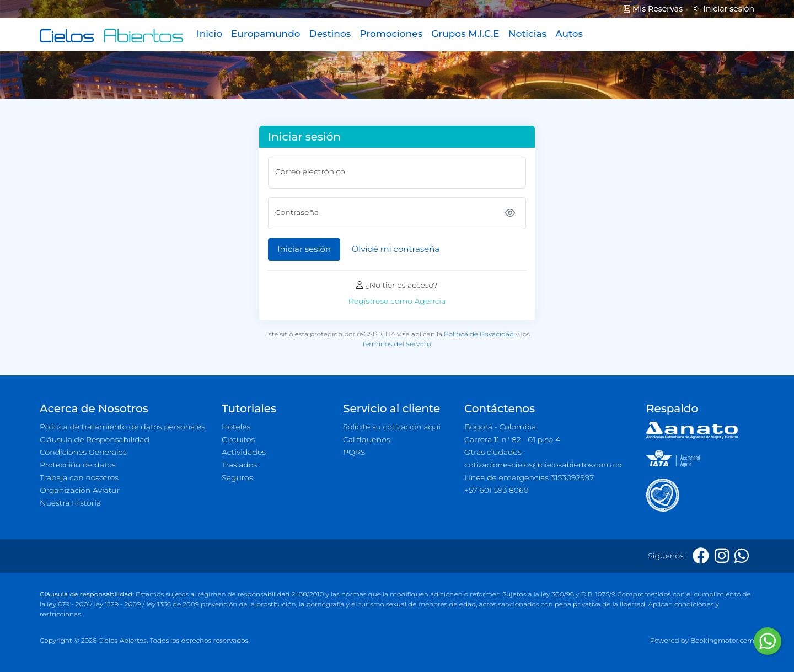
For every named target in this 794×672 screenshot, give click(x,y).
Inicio (209, 34)
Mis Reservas (653, 9)
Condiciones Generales (83, 452)
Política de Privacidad (479, 334)
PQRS (354, 452)
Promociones (391, 34)
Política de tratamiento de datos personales (122, 427)
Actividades (244, 452)
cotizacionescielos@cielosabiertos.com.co (543, 465)
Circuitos (238, 439)
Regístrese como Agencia (397, 301)
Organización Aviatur (80, 490)
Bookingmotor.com (722, 640)
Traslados (239, 465)
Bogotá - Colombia (500, 427)
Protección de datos (78, 465)
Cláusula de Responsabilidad (95, 439)
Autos (569, 34)
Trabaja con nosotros (79, 477)
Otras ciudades (493, 452)
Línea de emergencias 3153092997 (529, 477)
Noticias (527, 34)
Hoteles (236, 427)
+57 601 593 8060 (497, 490)
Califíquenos (366, 439)
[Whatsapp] (742, 556)
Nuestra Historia (70, 503)
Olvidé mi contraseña (396, 249)
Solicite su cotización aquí (392, 427)
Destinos (330, 34)
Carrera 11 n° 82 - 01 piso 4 (512, 439)
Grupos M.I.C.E (465, 34)
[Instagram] (722, 556)
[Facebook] (701, 556)
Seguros (237, 477)
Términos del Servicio (396, 344)
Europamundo (265, 34)
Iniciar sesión (724, 9)
